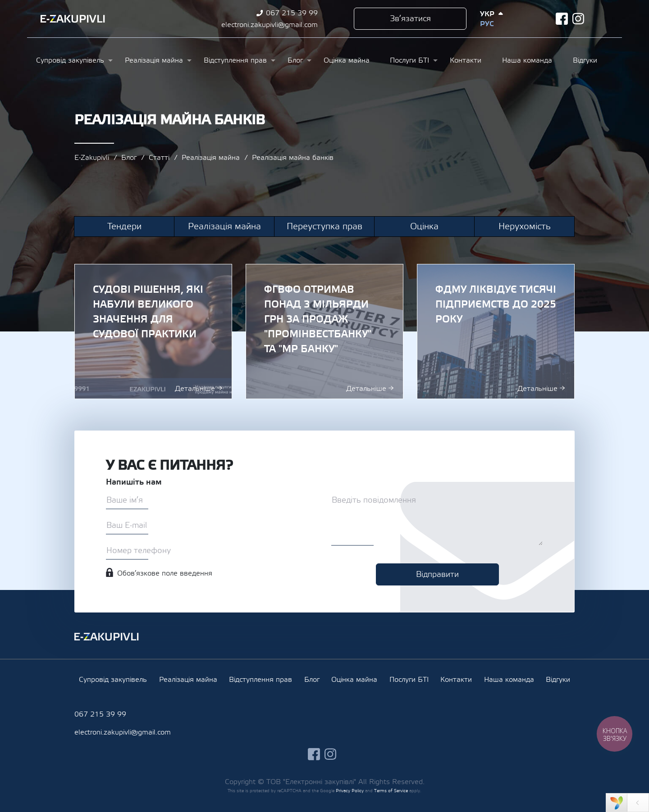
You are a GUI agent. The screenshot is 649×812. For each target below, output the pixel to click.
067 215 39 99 (292, 13)
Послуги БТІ (409, 60)
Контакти (466, 60)
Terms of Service (391, 791)
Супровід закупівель (70, 60)
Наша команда (527, 60)
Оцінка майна (347, 60)
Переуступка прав (324, 227)
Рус (487, 24)
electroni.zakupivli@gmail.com (270, 25)
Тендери (124, 227)
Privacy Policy (350, 791)
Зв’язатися (410, 19)
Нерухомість (525, 227)
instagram (578, 19)
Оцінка (424, 227)
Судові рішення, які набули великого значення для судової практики (153, 331)
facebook (562, 19)
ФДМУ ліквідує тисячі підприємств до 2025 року (496, 331)
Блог (295, 60)
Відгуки (585, 60)
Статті (159, 158)
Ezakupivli (73, 19)
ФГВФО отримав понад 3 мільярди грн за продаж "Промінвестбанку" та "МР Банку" (324, 331)
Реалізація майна (154, 60)
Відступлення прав (235, 60)
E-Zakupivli (92, 158)
